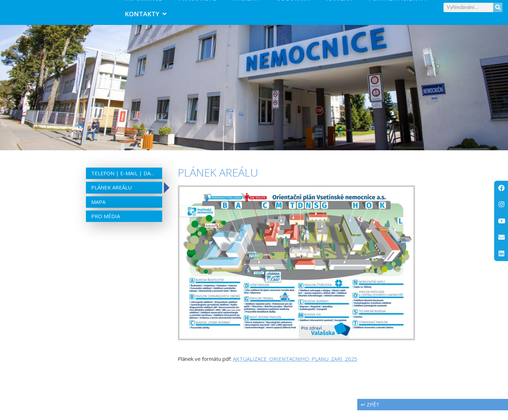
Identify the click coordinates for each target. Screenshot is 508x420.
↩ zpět (370, 414)
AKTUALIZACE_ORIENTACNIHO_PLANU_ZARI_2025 (295, 368)
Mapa (98, 212)
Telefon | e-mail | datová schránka (124, 183)
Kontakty (146, 19)
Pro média (106, 226)
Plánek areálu (111, 197)
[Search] (498, 12)
